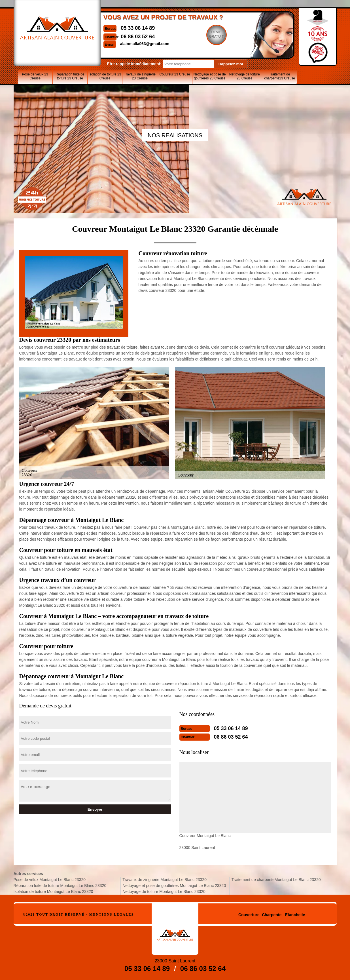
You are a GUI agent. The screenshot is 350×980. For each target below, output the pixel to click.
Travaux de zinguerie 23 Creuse (140, 76)
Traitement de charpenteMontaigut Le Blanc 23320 (276, 880)
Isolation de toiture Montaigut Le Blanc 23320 (53, 892)
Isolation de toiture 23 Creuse (105, 76)
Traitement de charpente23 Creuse (280, 76)
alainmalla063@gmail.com (145, 44)
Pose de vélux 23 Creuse (35, 76)
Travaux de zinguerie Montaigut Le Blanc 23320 (165, 880)
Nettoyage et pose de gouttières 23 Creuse (210, 76)
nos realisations (175, 135)
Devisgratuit (217, 34)
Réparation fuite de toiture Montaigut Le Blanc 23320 (60, 886)
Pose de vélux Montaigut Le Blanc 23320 (50, 880)
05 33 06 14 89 (138, 28)
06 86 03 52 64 (138, 37)
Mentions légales (112, 914)
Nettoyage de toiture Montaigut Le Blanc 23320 (164, 892)
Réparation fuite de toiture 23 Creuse (70, 76)
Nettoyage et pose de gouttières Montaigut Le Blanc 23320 (174, 886)
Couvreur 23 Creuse (175, 74)
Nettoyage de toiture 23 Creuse (245, 76)
